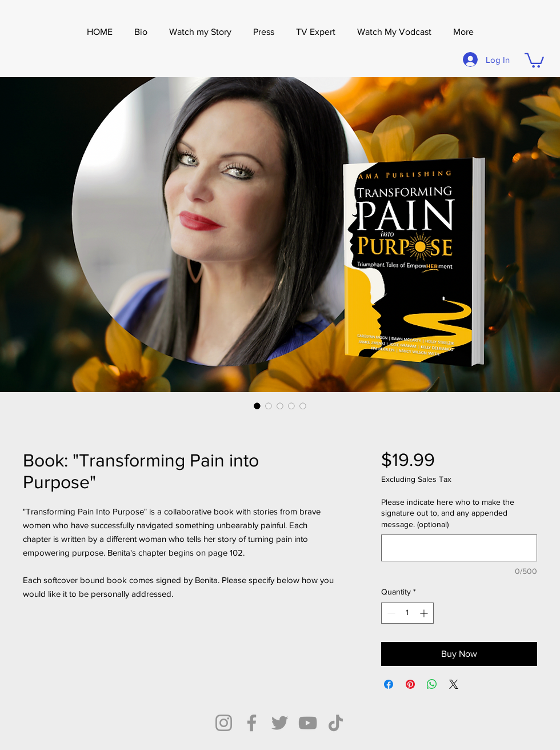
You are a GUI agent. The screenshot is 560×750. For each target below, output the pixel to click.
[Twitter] (280, 723)
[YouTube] (308, 723)
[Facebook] (252, 723)
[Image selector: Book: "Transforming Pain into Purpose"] (257, 406)
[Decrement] (390, 613)
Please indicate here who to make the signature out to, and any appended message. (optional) (448, 513)
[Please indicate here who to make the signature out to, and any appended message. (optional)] (459, 548)
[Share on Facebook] (389, 684)
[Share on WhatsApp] (432, 684)
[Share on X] (454, 684)
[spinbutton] (407, 613)
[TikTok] (336, 723)
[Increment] (425, 613)
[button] (264, 32)
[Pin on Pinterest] (410, 684)
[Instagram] (224, 723)
